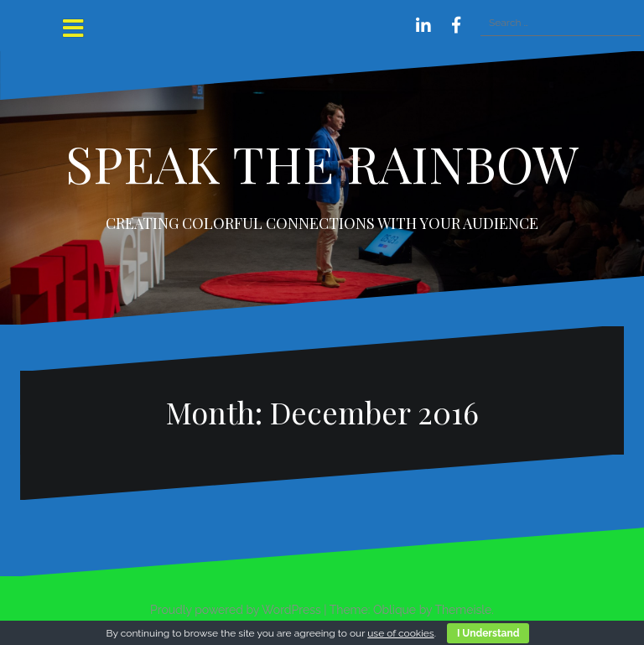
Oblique (395, 610)
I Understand (488, 633)
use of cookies (400, 633)
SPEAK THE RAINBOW (322, 163)
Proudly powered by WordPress (236, 610)
